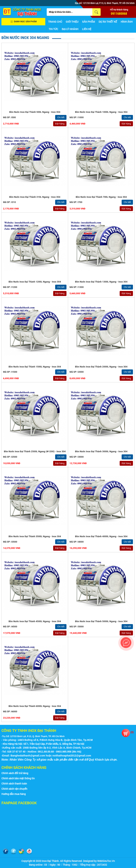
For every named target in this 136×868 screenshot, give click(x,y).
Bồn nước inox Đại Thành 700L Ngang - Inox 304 (101, 197)
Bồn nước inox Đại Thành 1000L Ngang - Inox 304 (101, 112)
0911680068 (119, 13)
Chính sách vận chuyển (14, 789)
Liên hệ (87, 29)
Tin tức (53, 29)
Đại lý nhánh (70, 29)
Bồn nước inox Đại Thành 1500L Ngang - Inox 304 (35, 367)
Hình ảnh (127, 22)
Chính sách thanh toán (14, 783)
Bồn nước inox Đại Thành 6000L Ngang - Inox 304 (35, 706)
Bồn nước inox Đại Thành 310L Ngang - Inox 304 (35, 197)
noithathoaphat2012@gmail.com (72, 756)
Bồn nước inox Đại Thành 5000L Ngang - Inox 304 (101, 621)
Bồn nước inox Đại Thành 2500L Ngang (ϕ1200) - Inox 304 (35, 451)
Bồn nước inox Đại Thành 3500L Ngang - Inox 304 (35, 536)
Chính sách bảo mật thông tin (18, 778)
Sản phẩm (88, 22)
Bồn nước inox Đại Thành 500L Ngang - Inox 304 (35, 112)
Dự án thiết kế (108, 22)
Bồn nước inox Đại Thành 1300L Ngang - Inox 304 (101, 282)
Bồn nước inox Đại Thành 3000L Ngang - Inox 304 (101, 451)
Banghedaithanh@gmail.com (28, 756)
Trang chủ (55, 22)
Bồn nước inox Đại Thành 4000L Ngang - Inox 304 (101, 536)
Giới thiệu (72, 22)
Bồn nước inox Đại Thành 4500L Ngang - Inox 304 (35, 621)
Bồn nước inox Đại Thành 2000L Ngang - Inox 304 (101, 367)
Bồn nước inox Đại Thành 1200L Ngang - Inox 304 (35, 282)
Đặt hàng (60, 124)
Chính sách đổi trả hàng (15, 773)
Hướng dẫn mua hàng (14, 794)
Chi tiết (61, 117)
